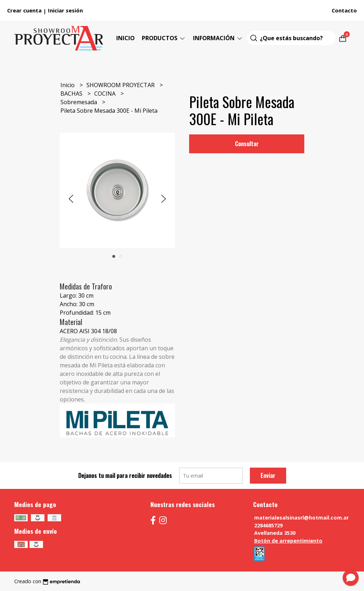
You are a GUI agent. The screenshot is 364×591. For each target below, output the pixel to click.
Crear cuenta (24, 10)
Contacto (344, 10)
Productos (164, 38)
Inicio (125, 38)
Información (218, 38)
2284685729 (268, 525)
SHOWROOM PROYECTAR (121, 85)
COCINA (106, 94)
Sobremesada (79, 102)
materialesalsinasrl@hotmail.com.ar (301, 518)
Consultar (247, 144)
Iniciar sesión (65, 10)
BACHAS (72, 94)
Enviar (268, 475)
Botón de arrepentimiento (288, 541)
